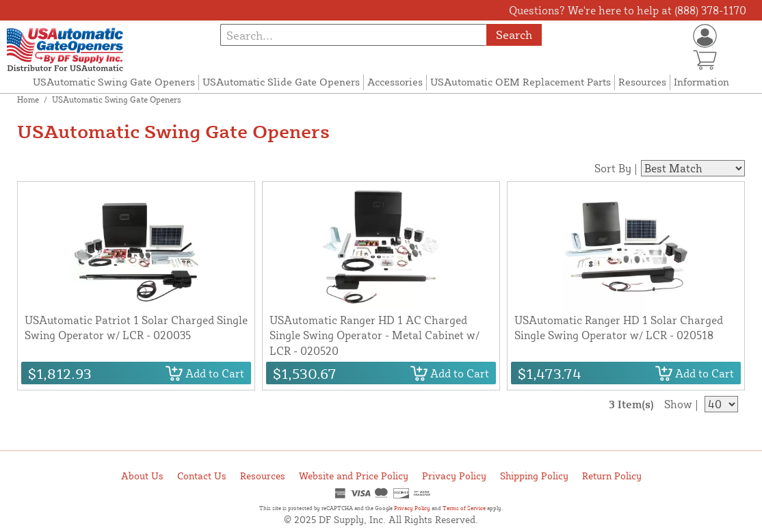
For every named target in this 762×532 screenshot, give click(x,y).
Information (701, 82)
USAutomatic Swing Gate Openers (114, 82)
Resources (642, 82)
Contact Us (202, 476)
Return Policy (612, 476)
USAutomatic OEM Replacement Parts (521, 82)
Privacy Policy (454, 476)
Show (678, 404)
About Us (142, 476)
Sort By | (616, 168)
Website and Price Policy (354, 476)
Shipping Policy (534, 476)
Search (514, 35)
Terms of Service (464, 508)
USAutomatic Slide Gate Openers (281, 82)
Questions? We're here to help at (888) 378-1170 (628, 10)
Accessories (395, 82)
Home (28, 99)
